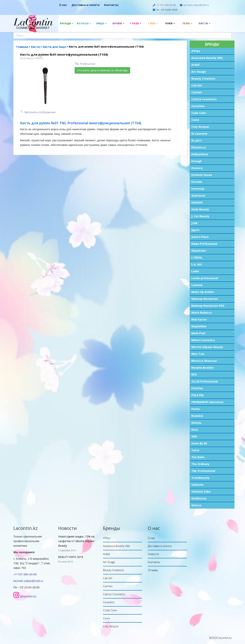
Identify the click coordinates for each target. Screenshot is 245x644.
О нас (63, 5)
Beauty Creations (203, 78)
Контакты (111, 5)
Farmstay (198, 189)
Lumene (197, 285)
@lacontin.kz (28, 596)
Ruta (195, 430)
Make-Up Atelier (203, 292)
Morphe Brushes (203, 368)
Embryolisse (200, 154)
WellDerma (199, 498)
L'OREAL (197, 257)
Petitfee (197, 388)
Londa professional (205, 278)
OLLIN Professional (205, 381)
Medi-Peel (198, 333)
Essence (197, 168)
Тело (186, 23)
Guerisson (198, 196)
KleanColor (199, 251)
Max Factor (199, 319)
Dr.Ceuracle (199, 134)
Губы (152, 23)
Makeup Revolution (205, 299)
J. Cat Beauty (200, 216)
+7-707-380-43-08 (166, 5)
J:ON (194, 223)
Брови (117, 23)
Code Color (199, 113)
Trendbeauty (200, 478)
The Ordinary (200, 464)
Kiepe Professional (204, 244)
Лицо (100, 23)
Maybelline (199, 326)
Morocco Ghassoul (204, 361)
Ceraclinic (198, 106)
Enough (197, 161)
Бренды (66, 23)
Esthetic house (202, 175)
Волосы (83, 23)
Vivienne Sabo (201, 492)
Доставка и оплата (86, 5)
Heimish (197, 202)
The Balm (198, 457)
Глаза (135, 23)
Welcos (196, 505)
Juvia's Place (200, 237)
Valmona (197, 485)
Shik (194, 436)
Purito (196, 409)
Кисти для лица (54, 47)
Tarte (195, 450)
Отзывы (153, 570)
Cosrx (195, 120)
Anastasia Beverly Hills (207, 58)
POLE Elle (198, 395)
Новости (153, 554)
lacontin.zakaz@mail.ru (196, 5)
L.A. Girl (197, 264)
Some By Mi (199, 443)
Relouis (196, 423)
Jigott (195, 230)
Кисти (203, 23)
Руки (169, 23)
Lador (195, 271)
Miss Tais (198, 354)
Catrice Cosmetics (204, 99)
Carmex (197, 92)
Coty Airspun (200, 127)
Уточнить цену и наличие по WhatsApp (102, 70)
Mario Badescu (202, 313)
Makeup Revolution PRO (208, 306)
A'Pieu (196, 51)
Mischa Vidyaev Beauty (207, 347)
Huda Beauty (200, 209)
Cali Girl (197, 85)
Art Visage (199, 72)
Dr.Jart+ (197, 140)
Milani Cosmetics (203, 340)
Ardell (195, 65)
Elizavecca (199, 147)
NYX (194, 374)
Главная (22, 47)
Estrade (197, 182)
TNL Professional (203, 471)
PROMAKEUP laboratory (207, 402)
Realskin (197, 416)
